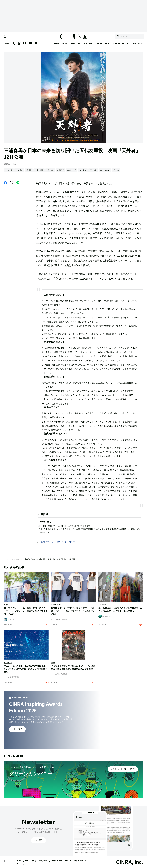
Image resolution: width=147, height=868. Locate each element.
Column (98, 46)
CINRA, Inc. (130, 865)
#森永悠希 (83, 173)
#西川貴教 (93, 173)
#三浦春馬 (9, 173)
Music (20, 863)
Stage (54, 863)
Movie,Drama (16, 562)
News (64, 46)
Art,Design (30, 863)
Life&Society (71, 863)
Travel (20, 866)
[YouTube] (30, 46)
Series (108, 46)
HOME (6, 562)
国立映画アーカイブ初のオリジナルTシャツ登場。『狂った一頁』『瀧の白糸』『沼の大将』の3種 (73, 614)
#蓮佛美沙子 (72, 173)
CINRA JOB (138, 46)
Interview (87, 46)
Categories (75, 46)
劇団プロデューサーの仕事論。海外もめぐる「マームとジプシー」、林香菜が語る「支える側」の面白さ (26, 614)
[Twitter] (14, 46)
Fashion (28, 866)
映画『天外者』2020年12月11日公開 (58, 545)
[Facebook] (24, 46)
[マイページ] (9, 38)
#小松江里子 (39, 173)
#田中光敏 (50, 173)
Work (82, 863)
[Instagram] (19, 46)
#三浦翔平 (60, 173)
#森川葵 (29, 173)
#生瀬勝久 (19, 173)
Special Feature (121, 46)
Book (61, 863)
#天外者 (116, 173)
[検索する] (113, 38)
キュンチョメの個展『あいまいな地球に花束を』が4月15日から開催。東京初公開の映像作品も (25, 671)
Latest (56, 46)
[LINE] (36, 46)
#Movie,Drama (105, 173)
